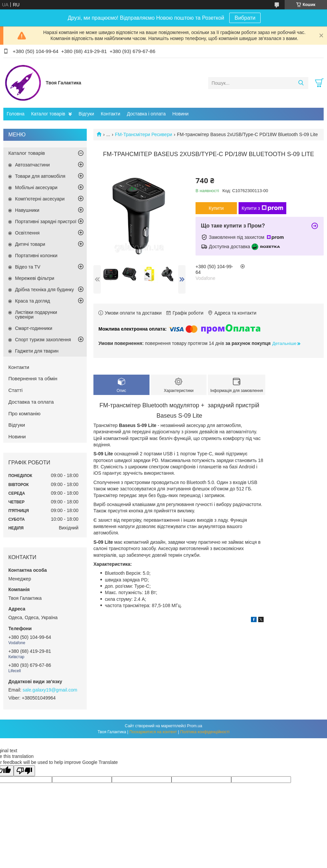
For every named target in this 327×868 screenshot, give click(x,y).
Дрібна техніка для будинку (45, 290)
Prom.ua (195, 726)
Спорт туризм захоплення (43, 340)
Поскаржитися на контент (153, 732)
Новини (180, 114)
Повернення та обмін (33, 378)
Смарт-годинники (34, 328)
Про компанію (24, 413)
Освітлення (27, 233)
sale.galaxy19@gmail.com (50, 690)
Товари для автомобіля (40, 176)
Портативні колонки (36, 256)
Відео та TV (28, 267)
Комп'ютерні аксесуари (40, 199)
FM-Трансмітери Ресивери (144, 134)
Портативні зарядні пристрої (46, 222)
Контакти (110, 114)
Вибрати (245, 18)
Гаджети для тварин (37, 351)
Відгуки (86, 114)
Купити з (262, 208)
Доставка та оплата (31, 402)
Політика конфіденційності (205, 732)
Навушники (27, 210)
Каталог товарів (48, 114)
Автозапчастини (32, 165)
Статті (16, 390)
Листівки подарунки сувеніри (36, 315)
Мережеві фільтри (35, 278)
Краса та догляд (33, 301)
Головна (16, 114)
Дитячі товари (30, 244)
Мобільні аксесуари (36, 187)
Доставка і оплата (146, 114)
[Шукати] (301, 83)
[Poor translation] (24, 771)
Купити (216, 208)
